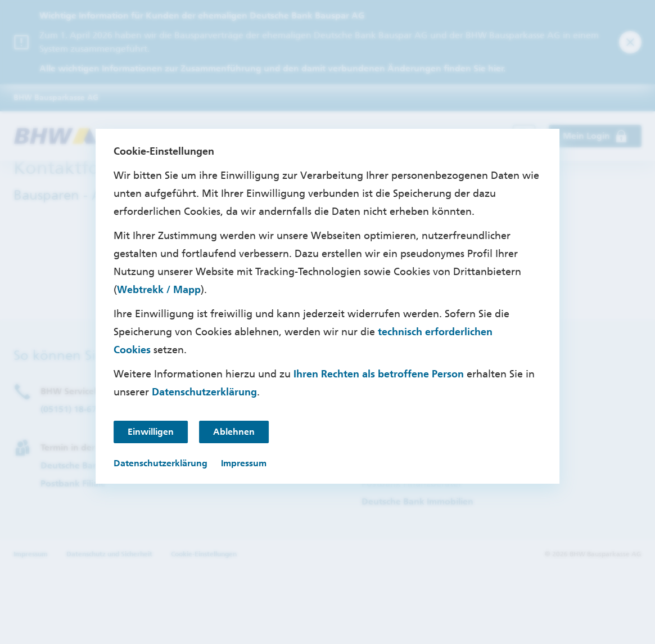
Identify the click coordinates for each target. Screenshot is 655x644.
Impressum (244, 463)
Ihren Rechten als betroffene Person (379, 374)
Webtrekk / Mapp (159, 290)
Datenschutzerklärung (204, 392)
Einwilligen (151, 432)
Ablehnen (234, 432)
